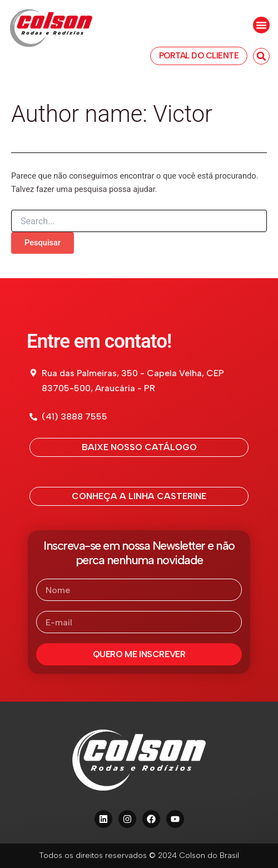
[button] (261, 25)
